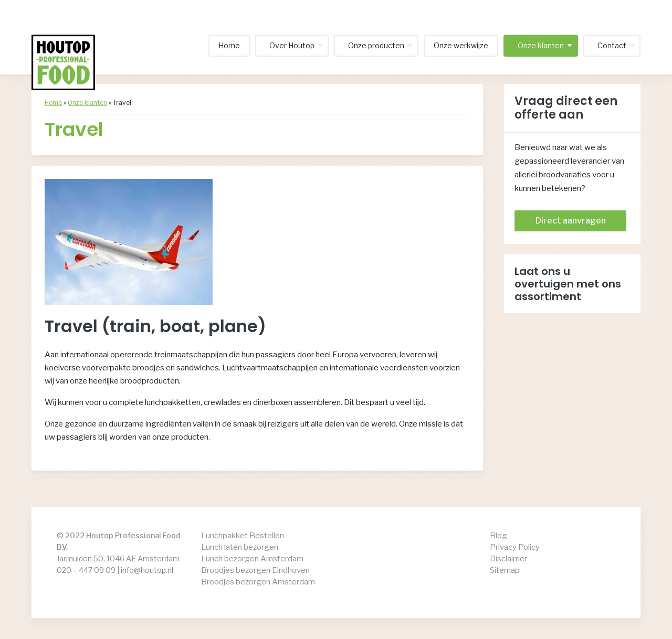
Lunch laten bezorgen (240, 547)
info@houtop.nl (147, 570)
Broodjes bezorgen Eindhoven (255, 570)
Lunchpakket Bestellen (243, 536)
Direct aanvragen (571, 221)
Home (229, 45)
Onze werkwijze (461, 45)
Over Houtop (292, 45)
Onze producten (376, 45)
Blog (498, 536)
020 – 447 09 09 (86, 570)
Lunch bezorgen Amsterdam (252, 559)
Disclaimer (508, 559)
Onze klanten (541, 45)
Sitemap (505, 570)
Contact (612, 45)
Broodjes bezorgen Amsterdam (258, 582)
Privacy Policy (515, 547)
